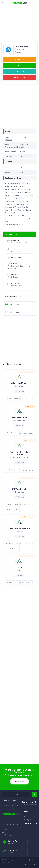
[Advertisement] (19, 19)
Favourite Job (20, 65)
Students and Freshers (19, 383)
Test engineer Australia (19, 528)
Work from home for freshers (20, 453)
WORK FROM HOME (19, 418)
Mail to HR (20, 78)
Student (19, 567)
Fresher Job (28, 860)
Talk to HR (20, 72)
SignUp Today (20, 781)
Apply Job (19, 59)
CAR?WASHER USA (19, 489)
